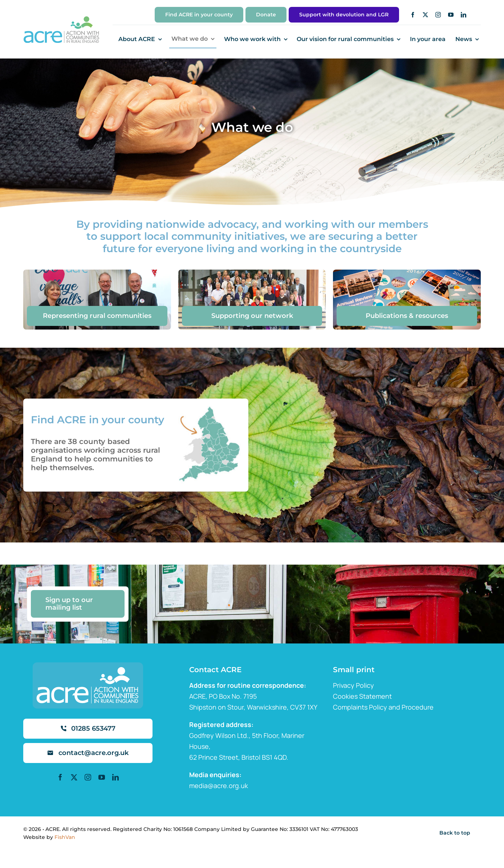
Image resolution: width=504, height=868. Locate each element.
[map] (208, 409)
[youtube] (451, 15)
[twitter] (425, 15)
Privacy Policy (353, 685)
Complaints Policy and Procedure (383, 707)
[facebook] (413, 15)
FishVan (65, 837)
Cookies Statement (362, 696)
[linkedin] (464, 15)
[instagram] (438, 15)
